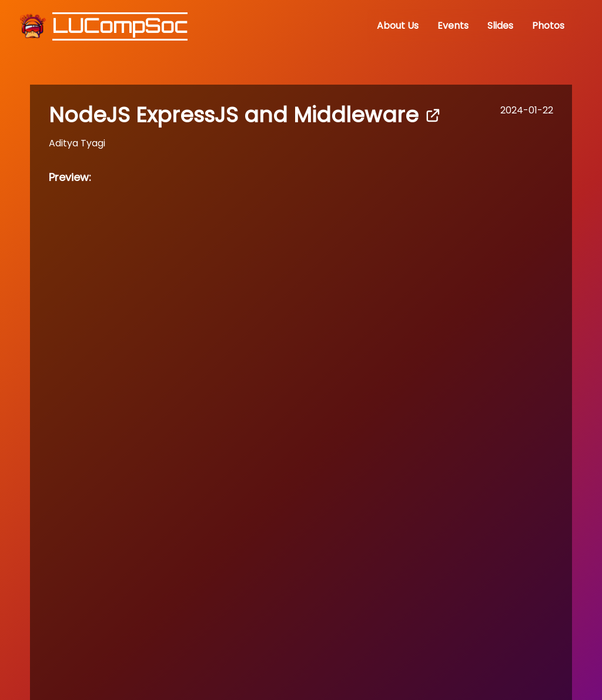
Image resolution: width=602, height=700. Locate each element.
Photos (548, 26)
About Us (398, 26)
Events (453, 26)
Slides (500, 26)
